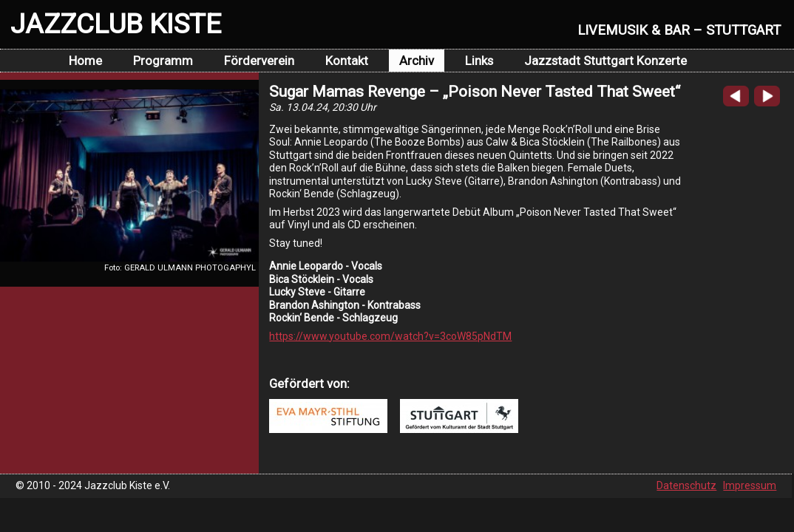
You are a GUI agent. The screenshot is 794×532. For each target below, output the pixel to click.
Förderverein (259, 61)
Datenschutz (686, 485)
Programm (163, 61)
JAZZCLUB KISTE (116, 24)
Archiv (417, 61)
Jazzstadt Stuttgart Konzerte (605, 61)
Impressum (750, 485)
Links (479, 61)
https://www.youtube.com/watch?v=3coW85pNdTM (390, 336)
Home (85, 61)
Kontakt (347, 61)
